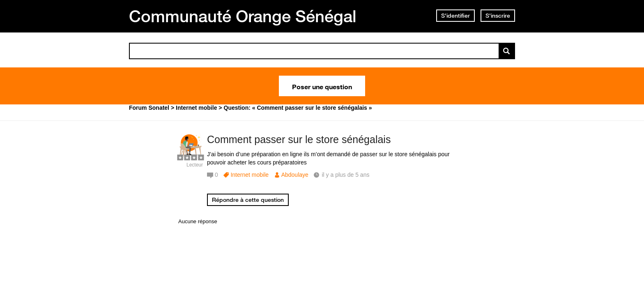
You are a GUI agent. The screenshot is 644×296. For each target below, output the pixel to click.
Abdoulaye (295, 175)
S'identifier (455, 16)
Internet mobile (250, 175)
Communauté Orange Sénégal (243, 16)
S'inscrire (498, 16)
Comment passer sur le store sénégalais (299, 139)
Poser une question (322, 86)
